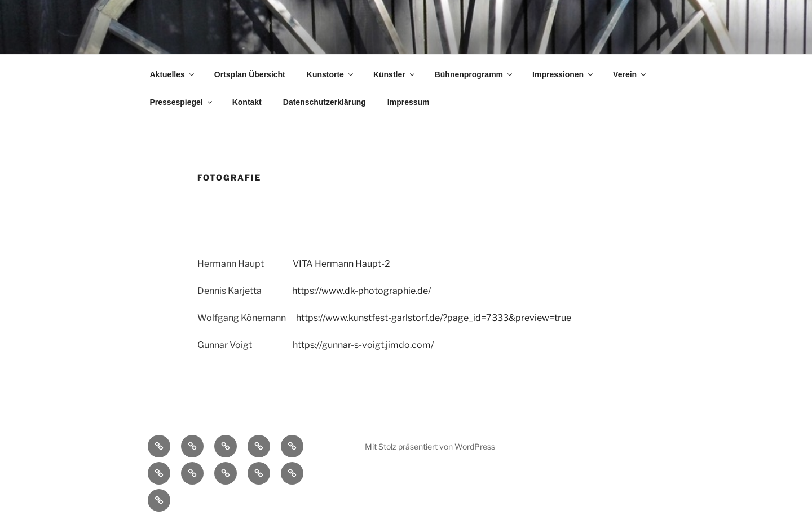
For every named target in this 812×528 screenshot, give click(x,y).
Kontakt (247, 102)
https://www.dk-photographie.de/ (361, 291)
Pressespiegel (182, 102)
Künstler (395, 74)
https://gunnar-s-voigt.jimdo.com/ (363, 345)
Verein (630, 74)
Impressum (409, 102)
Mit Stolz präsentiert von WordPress (430, 446)
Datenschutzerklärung (325, 102)
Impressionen (563, 74)
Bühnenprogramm (474, 74)
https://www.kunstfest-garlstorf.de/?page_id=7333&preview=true (434, 318)
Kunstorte (331, 74)
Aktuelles (173, 74)
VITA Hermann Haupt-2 (341, 264)
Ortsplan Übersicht (250, 74)
